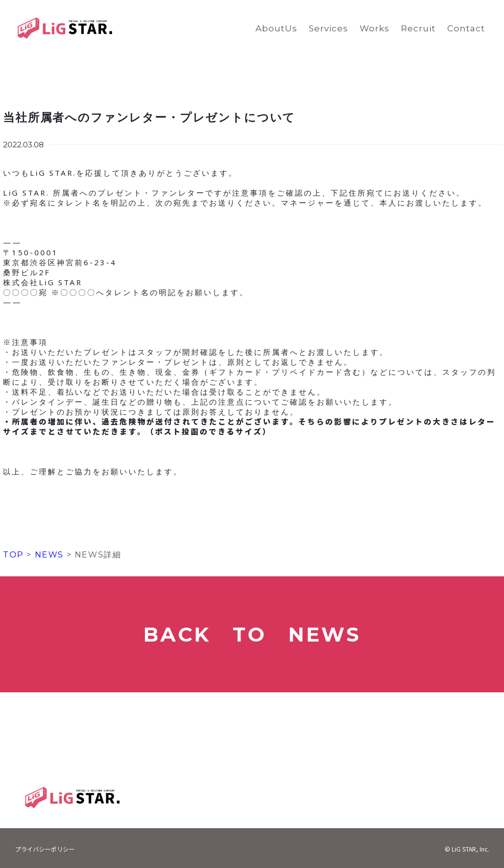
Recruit (418, 28)
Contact (466, 28)
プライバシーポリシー (45, 849)
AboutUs (276, 28)
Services (328, 28)
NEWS (48, 555)
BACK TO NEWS (252, 634)
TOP (13, 555)
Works (375, 28)
